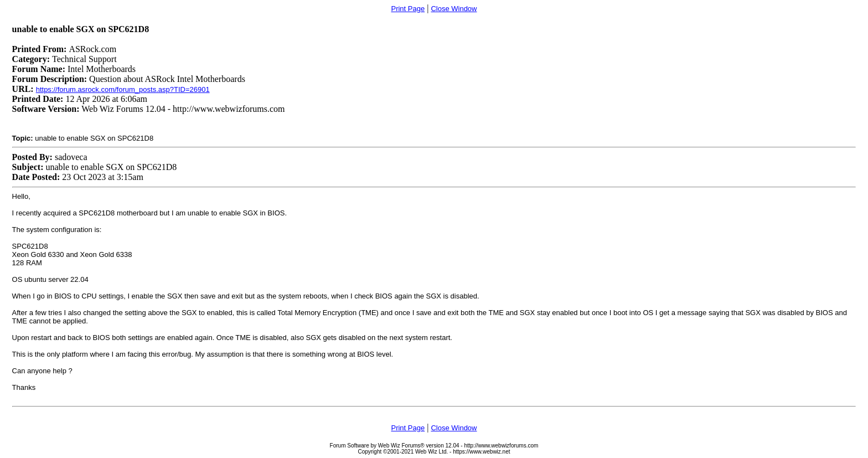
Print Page (408, 9)
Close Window (454, 9)
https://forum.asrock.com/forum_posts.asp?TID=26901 (123, 89)
